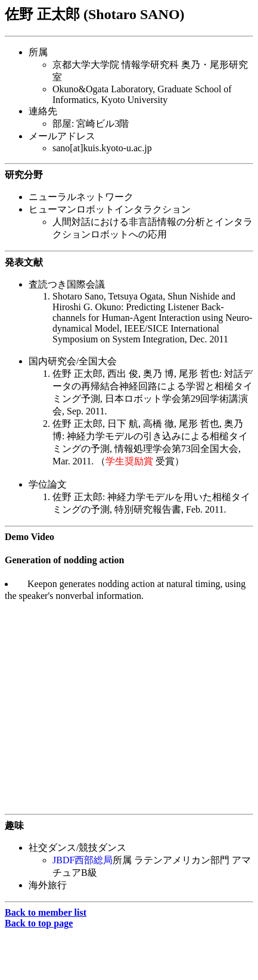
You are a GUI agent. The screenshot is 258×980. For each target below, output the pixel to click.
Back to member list (46, 912)
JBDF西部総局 (83, 860)
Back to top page (39, 923)
